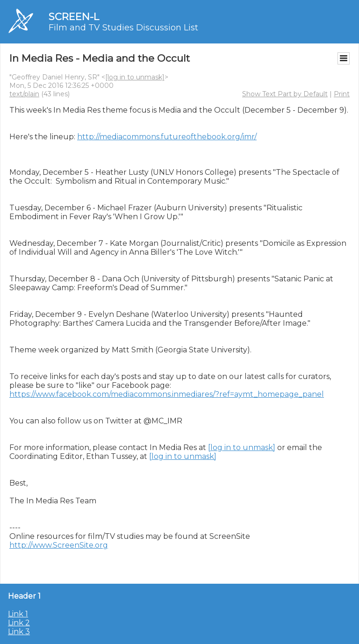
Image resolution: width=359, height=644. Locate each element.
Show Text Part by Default (285, 94)
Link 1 (18, 614)
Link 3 (19, 632)
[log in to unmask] (135, 77)
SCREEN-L (74, 17)
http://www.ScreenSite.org (59, 545)
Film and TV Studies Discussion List (123, 28)
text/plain (24, 94)
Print (342, 94)
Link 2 (19, 623)
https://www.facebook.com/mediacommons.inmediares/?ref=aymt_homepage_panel (167, 394)
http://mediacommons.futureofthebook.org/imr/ (167, 137)
